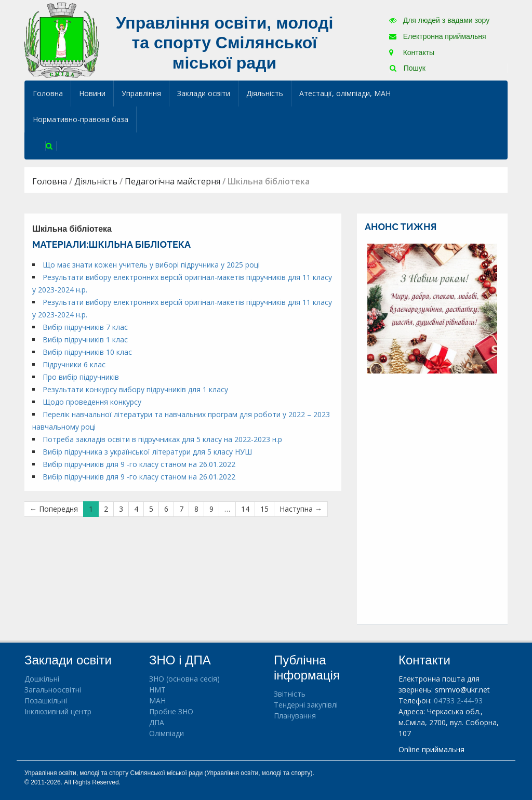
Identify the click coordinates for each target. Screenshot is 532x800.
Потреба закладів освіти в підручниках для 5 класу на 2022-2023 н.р (162, 439)
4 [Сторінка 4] (136, 509)
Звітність (290, 694)
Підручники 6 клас (74, 364)
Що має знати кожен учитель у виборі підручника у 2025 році (151, 265)
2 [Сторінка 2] (106, 509)
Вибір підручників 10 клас (87, 352)
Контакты (412, 52)
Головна (48, 93)
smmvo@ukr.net (462, 690)
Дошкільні (42, 679)
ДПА (157, 722)
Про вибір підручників (81, 377)
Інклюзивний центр (58, 711)
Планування (295, 716)
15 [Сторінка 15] (264, 509)
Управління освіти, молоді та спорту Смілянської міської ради (225, 43)
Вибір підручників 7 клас (85, 327)
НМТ (157, 690)
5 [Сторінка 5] (151, 509)
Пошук (408, 68)
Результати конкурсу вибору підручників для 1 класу (135, 389)
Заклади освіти (204, 93)
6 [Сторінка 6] (166, 509)
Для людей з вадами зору (439, 20)
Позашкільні (46, 701)
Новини (92, 93)
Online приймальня (431, 749)
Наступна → (301, 509)
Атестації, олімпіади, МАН (345, 93)
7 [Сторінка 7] (181, 509)
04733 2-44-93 (458, 701)
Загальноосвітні (53, 690)
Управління (141, 93)
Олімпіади (167, 733)
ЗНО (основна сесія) (184, 679)
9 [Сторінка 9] (211, 509)
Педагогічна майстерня (172, 181)
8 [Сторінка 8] (196, 509)
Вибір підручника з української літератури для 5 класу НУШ (147, 452)
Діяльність (265, 93)
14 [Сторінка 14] (245, 509)
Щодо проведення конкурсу (92, 402)
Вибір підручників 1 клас (85, 339)
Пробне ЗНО (171, 711)
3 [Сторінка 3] (121, 509)
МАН (157, 701)
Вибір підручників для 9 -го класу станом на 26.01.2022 (139, 464)
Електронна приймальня (438, 36)
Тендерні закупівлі (306, 705)
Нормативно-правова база (81, 119)
